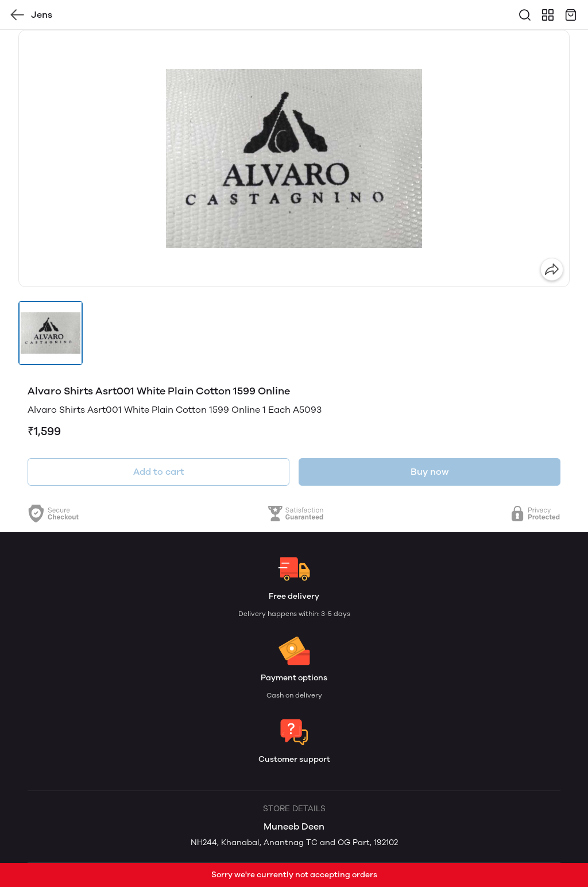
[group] (294, 158)
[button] (51, 333)
